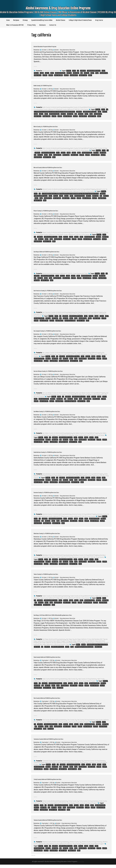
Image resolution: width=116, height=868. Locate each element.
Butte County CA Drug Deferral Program (81, 107)
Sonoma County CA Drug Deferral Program (84, 514)
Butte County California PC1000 (49, 109)
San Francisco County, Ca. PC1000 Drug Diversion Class (62, 290)
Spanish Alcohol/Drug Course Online (42, 20)
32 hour (69, 71)
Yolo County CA (72, 723)
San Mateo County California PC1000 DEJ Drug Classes (88, 435)
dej (82, 73)
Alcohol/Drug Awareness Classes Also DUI (97, 648)
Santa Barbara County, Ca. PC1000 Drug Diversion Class (63, 452)
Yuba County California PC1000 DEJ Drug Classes (60, 684)
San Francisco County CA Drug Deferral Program (89, 312)
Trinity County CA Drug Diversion (89, 804)
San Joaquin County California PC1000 (66, 354)
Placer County (97, 239)
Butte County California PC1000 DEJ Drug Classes (74, 109)
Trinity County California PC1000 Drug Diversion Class (62, 782)
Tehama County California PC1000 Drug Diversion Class (63, 823)
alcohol (83, 648)
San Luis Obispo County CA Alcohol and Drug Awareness (59, 393)
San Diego (85, 274)
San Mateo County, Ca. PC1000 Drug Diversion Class (61, 411)
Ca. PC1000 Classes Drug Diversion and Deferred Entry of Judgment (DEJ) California (54, 112)
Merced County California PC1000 (53, 191)
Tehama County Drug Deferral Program (93, 847)
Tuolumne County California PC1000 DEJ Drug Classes (72, 766)
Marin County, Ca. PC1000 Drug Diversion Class (58, 126)
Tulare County (47, 605)
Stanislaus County (63, 564)
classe (67, 650)
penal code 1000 (58, 75)
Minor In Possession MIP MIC (15, 25)
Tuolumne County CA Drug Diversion (94, 764)
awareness (37, 650)
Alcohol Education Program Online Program (57, 46)
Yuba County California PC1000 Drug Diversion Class (61, 660)
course (47, 73)
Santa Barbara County (64, 482)
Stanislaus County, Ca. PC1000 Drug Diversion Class (61, 533)
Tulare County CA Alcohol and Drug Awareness (56, 596)
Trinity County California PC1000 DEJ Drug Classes (60, 806)
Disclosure (42, 25)
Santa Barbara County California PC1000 (66, 476)
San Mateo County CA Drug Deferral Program (86, 433)
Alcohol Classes (61, 20)
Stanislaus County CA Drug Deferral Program (86, 555)
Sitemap (25, 20)
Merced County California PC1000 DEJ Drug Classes (79, 191)
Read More (37, 66)
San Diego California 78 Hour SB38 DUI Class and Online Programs (59, 646)
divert (92, 73)
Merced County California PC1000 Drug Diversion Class (63, 167)
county (42, 73)
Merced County (57, 198)
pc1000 (51, 75)
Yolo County (51, 732)
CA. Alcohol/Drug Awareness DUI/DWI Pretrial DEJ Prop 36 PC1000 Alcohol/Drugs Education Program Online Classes (70, 194)
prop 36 (66, 75)
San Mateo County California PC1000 (60, 435)
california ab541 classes (58, 650)
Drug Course (99, 20)
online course (38, 75)
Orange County (46, 116)
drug (97, 73)
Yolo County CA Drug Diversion (86, 723)
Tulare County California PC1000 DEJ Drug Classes (74, 598)
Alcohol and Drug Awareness (51, 71)
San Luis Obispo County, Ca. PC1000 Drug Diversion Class (63, 371)
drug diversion (104, 73)
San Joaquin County (64, 361)
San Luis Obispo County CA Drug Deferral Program (91, 393)
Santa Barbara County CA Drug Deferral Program (89, 474)
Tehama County (72, 854)
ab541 (78, 648)
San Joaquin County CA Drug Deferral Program (88, 353)
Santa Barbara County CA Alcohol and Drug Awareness (58, 474)
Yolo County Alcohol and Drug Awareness (54, 723)
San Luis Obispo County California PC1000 (69, 395)
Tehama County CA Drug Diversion (92, 845)
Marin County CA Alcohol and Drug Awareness (56, 148)
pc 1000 (45, 75)
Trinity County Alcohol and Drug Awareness (55, 804)
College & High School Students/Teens (80, 20)
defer (52, 73)
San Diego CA (70, 643)
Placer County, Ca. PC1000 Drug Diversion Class (59, 210)
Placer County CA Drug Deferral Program (82, 232)
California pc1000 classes (94, 71)
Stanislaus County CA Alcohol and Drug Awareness (57, 555)
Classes (36, 73)
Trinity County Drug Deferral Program (86, 806)
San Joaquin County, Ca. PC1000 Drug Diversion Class (62, 330)
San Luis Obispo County (70, 401)
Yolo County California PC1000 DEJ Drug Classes (53, 725)
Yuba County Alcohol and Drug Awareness (55, 682)
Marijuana (16, 20)
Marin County (66, 155)
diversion (87, 73)
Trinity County (62, 813)
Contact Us (53, 25)
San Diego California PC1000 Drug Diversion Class (60, 251)
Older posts (36, 858)
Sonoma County (47, 523)
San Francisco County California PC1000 (67, 314)
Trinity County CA (73, 804)
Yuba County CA (72, 682)
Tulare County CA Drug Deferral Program (82, 596)
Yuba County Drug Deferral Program (85, 684)
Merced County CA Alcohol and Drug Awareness (56, 189)
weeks (90, 75)
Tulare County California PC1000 (49, 598)
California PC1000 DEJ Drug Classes (70, 274)
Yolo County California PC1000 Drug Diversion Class (61, 701)
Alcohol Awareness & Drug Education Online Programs (58, 13)
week (54, 157)
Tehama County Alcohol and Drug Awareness (56, 845)
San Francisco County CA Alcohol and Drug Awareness (58, 312)
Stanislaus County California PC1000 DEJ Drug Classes (88, 557)
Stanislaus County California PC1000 (60, 557)
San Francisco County (70, 321)
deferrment (76, 73)
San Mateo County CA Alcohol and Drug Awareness (57, 433)
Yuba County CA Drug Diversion (87, 682)
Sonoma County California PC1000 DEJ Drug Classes (80, 516)
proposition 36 (74, 75)
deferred (69, 73)
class (103, 71)
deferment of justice (60, 73)
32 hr (74, 71)
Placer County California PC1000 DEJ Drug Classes (74, 235)
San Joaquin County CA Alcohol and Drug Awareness (58, 353)
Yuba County (60, 691)
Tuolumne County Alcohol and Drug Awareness (56, 764)
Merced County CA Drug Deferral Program (83, 189)
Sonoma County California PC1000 (53, 516)
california (83, 71)
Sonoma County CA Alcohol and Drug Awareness (57, 514)
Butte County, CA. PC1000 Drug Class (53, 85)
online (90, 318)
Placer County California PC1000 (49, 235)
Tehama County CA (75, 845)
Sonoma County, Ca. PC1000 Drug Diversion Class (59, 492)
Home (8, 20)
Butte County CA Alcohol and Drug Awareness (56, 107)
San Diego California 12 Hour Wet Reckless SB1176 (90, 643)
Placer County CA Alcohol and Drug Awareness (56, 232)
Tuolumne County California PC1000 (44, 766)
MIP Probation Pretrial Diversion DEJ (84, 650)
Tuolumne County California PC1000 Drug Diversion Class (64, 742)
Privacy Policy (31, 25)
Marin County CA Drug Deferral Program (82, 148)
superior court (83, 75)
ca (78, 71)
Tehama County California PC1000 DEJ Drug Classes (65, 847)
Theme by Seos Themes (81, 865)
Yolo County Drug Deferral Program (79, 725)
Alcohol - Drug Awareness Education (65, 50)
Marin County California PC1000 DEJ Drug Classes (74, 150)
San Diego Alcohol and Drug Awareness (54, 643)
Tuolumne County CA (77, 764)
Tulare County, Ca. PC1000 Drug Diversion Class (59, 574)
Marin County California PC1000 (49, 150)
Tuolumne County (72, 772)
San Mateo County (63, 442)
